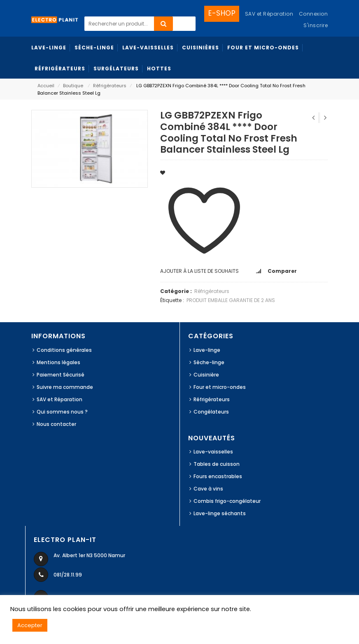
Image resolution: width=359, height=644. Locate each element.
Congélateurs (211, 412)
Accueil (46, 86)
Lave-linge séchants (220, 513)
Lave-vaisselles (213, 452)
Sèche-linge (209, 362)
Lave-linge (207, 350)
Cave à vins (208, 489)
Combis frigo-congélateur (227, 501)
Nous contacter (56, 424)
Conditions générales (64, 350)
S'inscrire (316, 25)
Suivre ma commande (65, 387)
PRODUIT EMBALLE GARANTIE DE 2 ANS (231, 300)
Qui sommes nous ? (62, 412)
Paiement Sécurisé (61, 375)
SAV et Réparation (59, 399)
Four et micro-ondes (220, 387)
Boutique (73, 86)
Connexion (314, 14)
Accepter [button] (30, 625)
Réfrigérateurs (110, 86)
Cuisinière (206, 375)
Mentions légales (58, 362)
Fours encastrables (218, 476)
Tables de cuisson (217, 464)
